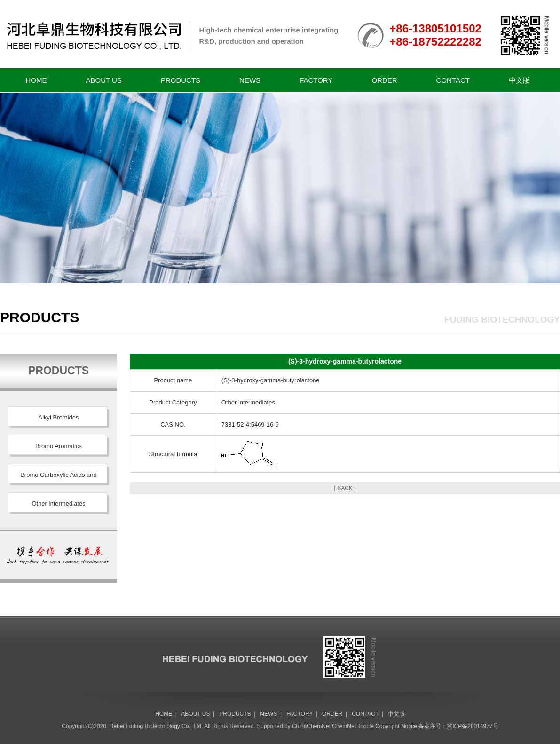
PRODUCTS (181, 80)
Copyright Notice (396, 726)
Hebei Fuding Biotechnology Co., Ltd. (156, 726)
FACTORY (316, 80)
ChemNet (344, 726)
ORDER (384, 80)
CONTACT (453, 80)
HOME (36, 80)
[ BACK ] (345, 488)
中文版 (519, 80)
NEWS (250, 80)
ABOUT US (104, 80)
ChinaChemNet (311, 726)
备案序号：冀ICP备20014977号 (458, 726)
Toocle (366, 726)
